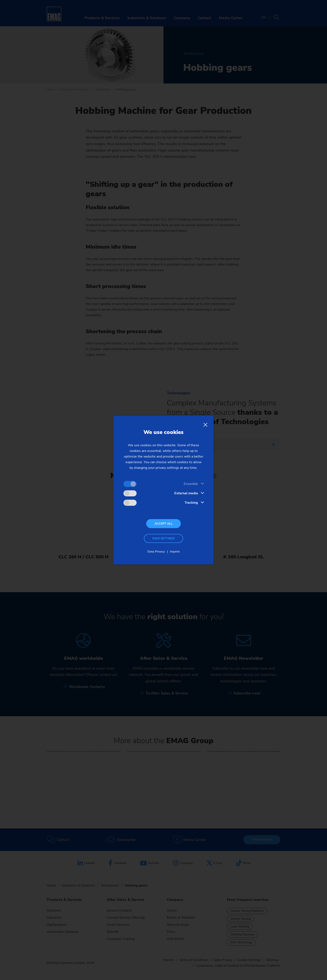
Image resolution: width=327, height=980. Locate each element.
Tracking (191, 503)
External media (186, 493)
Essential (191, 484)
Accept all (163, 524)
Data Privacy (156, 552)
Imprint (175, 552)
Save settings (163, 538)
